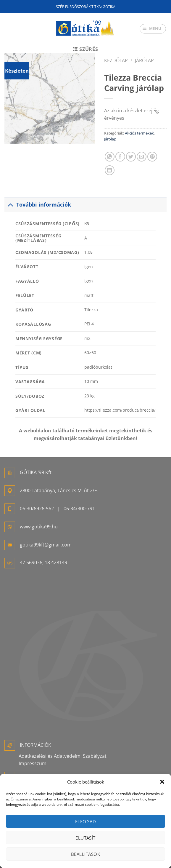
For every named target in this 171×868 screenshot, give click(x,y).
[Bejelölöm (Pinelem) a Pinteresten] (152, 157)
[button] (162, 782)
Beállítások (85, 854)
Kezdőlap (116, 60)
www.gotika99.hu (39, 527)
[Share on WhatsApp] (110, 157)
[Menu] (153, 29)
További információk (38, 204)
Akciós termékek (139, 133)
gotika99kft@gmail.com (46, 545)
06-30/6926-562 (37, 509)
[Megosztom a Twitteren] (131, 157)
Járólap (144, 60)
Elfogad (85, 821)
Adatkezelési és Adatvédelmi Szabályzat (63, 756)
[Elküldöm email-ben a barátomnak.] (142, 157)
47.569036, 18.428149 (43, 562)
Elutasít (85, 838)
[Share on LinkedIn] (110, 170)
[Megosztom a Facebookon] (120, 157)
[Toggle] (10, 204)
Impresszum (33, 763)
